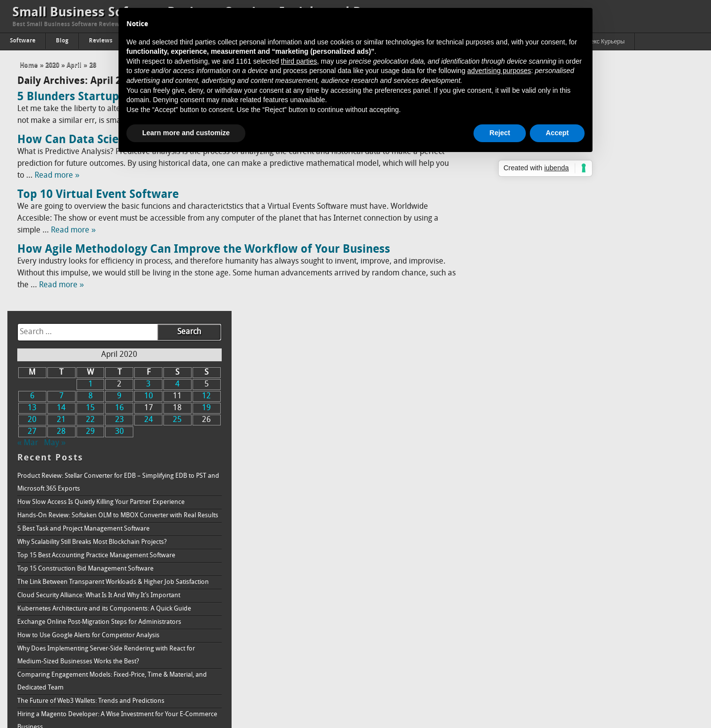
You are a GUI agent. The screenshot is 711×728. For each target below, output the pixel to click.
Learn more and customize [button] (186, 133)
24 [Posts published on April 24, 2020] (621, 159)
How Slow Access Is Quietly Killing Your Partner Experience (575, 242)
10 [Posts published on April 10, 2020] (621, 136)
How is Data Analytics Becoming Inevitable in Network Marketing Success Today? (583, 592)
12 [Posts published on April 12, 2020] (679, 136)
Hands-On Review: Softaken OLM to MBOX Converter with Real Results (592, 255)
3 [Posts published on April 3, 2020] (621, 124)
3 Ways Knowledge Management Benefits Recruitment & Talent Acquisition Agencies (581, 539)
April (74, 65)
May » (529, 183)
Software (23, 41)
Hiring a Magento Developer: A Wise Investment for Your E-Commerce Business (591, 460)
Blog (62, 41)
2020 (52, 65)
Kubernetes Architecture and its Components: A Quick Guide (578, 348)
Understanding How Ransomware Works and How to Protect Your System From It (586, 618)
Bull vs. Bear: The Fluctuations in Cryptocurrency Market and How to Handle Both (588, 513)
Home (29, 65)
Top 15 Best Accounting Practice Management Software (570, 295)
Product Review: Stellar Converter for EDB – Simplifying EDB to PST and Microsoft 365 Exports (592, 222)
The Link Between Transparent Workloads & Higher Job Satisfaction (587, 322)
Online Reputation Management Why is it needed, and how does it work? (587, 670)
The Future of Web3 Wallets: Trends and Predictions (565, 441)
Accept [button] (557, 133)
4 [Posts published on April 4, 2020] (650, 124)
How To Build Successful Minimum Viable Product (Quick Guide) (583, 558)
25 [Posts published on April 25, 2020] (650, 159)
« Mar (502, 183)
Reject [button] (500, 133)
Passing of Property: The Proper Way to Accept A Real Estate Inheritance (576, 644)
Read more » (57, 176)
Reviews (101, 41)
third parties (299, 61)
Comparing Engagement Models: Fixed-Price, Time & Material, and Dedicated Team (586, 421)
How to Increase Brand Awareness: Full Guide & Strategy (572, 690)
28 (93, 65)
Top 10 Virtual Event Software (98, 195)
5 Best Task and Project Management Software (557, 268)
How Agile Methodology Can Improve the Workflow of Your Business (204, 250)
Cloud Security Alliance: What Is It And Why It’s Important (573, 335)
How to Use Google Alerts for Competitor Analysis (562, 375)
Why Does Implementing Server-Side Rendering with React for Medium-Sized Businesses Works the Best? (580, 395)
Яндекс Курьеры (602, 42)
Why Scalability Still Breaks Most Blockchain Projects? (566, 282)
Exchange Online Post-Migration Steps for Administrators (573, 362)
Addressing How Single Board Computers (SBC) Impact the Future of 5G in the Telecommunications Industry (590, 486)
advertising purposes (499, 71)
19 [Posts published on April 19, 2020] (679, 148)
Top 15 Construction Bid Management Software (559, 308)
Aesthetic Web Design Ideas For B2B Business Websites (570, 572)
